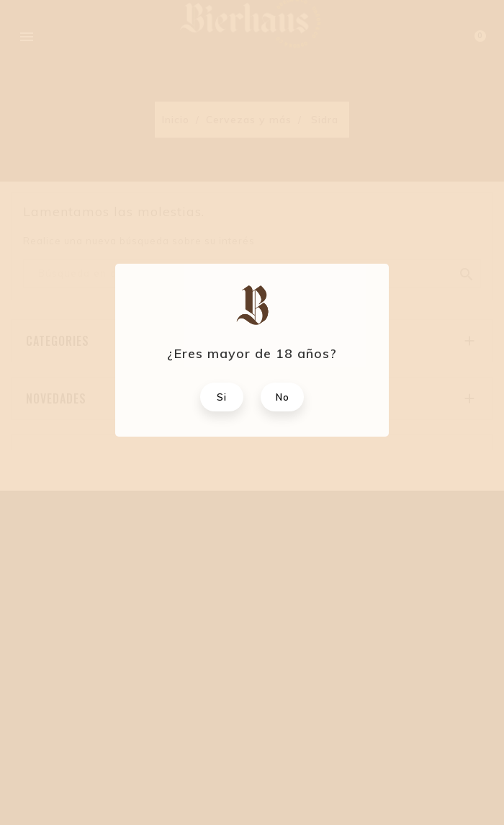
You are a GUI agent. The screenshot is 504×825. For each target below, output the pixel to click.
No (283, 397)
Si (222, 397)
